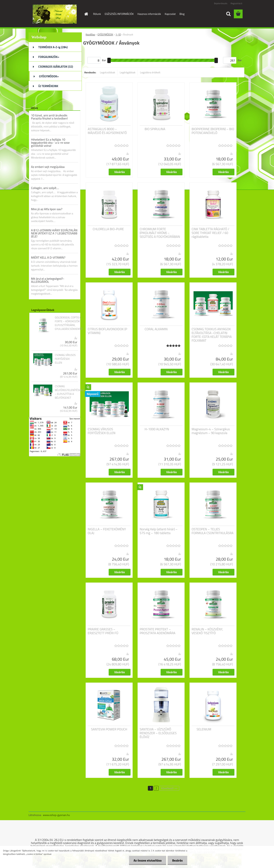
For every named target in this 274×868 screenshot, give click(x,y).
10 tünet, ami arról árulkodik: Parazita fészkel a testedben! (49, 117)
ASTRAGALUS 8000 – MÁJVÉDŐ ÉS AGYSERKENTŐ (107, 131)
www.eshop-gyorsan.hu (56, 815)
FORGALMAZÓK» (49, 57)
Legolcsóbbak (108, 72)
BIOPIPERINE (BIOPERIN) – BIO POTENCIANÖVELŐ (213, 131)
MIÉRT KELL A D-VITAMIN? (48, 257)
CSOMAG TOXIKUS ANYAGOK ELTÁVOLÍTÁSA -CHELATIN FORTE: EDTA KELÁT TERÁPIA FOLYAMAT (212, 335)
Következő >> (169, 788)
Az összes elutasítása (147, 860)
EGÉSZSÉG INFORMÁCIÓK (119, 14)
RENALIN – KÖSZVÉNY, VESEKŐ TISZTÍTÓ (207, 631)
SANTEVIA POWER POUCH (109, 729)
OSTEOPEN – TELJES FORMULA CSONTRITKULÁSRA (213, 531)
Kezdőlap (90, 34)
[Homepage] (86, 14)
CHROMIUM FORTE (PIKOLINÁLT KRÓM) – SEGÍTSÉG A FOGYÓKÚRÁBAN (160, 233)
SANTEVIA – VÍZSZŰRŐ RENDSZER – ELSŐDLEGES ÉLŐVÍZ (158, 733)
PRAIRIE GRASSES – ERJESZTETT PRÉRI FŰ (103, 631)
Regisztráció (236, 3)
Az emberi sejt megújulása (48, 167)
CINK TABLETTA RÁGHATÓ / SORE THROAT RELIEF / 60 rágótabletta (210, 233)
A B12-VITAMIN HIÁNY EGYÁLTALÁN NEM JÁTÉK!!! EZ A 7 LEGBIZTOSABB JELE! (54, 233)
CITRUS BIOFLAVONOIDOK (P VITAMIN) (107, 331)
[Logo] (55, 14)
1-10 (118, 34)
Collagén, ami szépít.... (45, 188)
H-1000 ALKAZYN (157, 429)
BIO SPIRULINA (155, 129)
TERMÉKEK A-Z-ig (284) (53, 47)
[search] (228, 14)
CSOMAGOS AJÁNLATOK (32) (56, 67)
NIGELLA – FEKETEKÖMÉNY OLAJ (107, 531)
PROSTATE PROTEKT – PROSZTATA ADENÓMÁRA (158, 631)
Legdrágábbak (128, 72)
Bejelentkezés (221, 3)
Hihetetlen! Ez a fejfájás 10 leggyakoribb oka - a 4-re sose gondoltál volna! (50, 143)
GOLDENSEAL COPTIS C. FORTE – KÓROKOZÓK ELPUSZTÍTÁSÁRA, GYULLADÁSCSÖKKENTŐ (69, 323)
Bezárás (177, 860)
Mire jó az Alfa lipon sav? (47, 209)
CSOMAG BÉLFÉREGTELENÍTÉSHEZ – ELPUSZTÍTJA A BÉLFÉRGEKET (69, 392)
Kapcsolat (170, 14)
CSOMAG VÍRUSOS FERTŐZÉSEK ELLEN (65, 359)
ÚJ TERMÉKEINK (48, 86)
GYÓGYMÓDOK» (49, 76)
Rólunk (97, 14)
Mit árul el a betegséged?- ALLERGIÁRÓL (48, 280)
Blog (182, 14)
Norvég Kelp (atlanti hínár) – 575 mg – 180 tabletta (159, 531)
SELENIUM (204, 729)
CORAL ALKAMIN (156, 329)
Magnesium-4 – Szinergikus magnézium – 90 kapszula (211, 431)
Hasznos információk (149, 14)
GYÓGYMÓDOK (105, 34)
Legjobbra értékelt (150, 72)
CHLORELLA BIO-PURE (108, 229)
